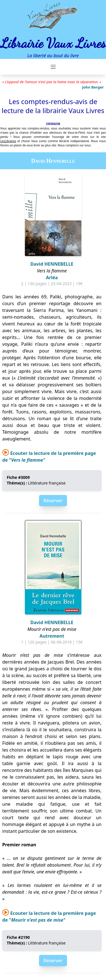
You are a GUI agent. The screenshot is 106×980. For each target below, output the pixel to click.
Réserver (53, 501)
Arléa (52, 278)
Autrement (52, 636)
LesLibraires (8, 141)
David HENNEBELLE (52, 264)
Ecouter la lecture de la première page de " (49, 917)
